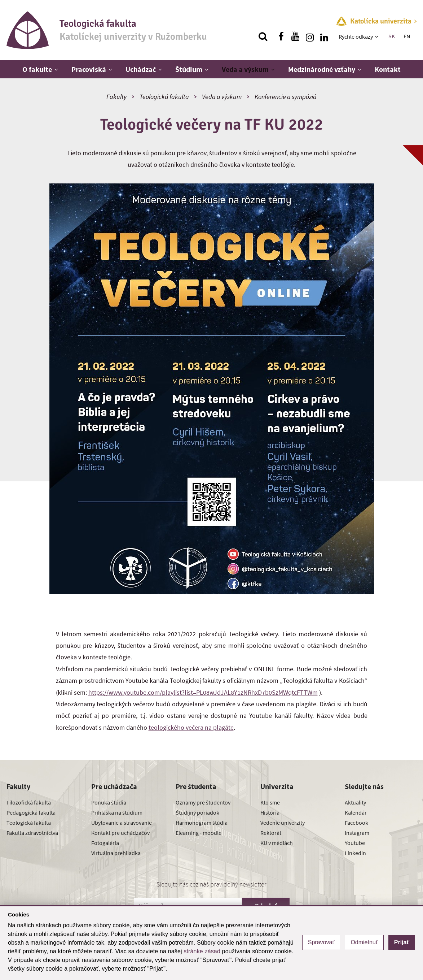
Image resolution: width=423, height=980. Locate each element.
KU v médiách (277, 843)
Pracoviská (89, 69)
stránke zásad (202, 951)
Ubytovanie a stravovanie (122, 823)
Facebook (356, 823)
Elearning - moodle (199, 833)
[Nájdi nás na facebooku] (281, 36)
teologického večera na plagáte (191, 727)
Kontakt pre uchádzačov (120, 833)
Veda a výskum (245, 69)
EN (407, 36)
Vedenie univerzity (283, 823)
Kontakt (388, 69)
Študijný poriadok (197, 812)
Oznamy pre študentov (203, 802)
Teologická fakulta (164, 97)
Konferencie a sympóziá (286, 97)
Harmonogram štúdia (202, 823)
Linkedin (355, 853)
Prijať (402, 942)
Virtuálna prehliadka (116, 853)
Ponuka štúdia (109, 802)
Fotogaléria (105, 843)
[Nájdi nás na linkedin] (324, 36)
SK (392, 36)
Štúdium (189, 69)
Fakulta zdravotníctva (32, 833)
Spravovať (321, 942)
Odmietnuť (364, 942)
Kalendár (356, 812)
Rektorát (271, 833)
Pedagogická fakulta (31, 812)
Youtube (355, 843)
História (270, 812)
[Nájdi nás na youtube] (295, 36)
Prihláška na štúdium (117, 812)
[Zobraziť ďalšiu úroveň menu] (377, 36)
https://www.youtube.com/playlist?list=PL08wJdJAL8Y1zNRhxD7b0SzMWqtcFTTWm (203, 692)
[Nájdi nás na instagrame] (310, 36)
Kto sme (270, 802)
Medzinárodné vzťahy (322, 69)
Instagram (357, 833)
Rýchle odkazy (356, 36)
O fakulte (37, 69)
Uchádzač (141, 69)
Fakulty (116, 97)
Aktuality (355, 802)
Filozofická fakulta (29, 802)
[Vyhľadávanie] (263, 36)
